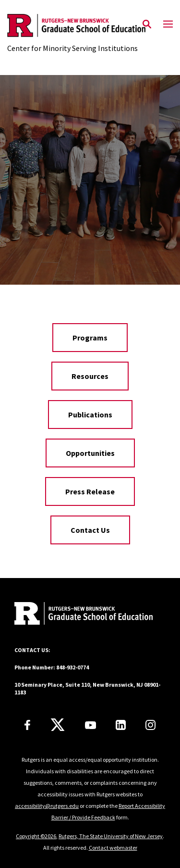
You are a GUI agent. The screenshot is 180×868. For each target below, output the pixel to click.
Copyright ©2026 (36, 836)
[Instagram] (150, 725)
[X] (58, 725)
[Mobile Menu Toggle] (168, 25)
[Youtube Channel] (90, 725)
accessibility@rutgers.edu (47, 806)
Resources (90, 376)
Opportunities (90, 453)
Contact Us (90, 530)
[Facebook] (27, 725)
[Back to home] (79, 615)
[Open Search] (147, 25)
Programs (90, 338)
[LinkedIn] (121, 725)
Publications (90, 415)
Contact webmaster (113, 848)
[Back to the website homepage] (76, 25)
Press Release (90, 491)
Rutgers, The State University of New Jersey (111, 836)
